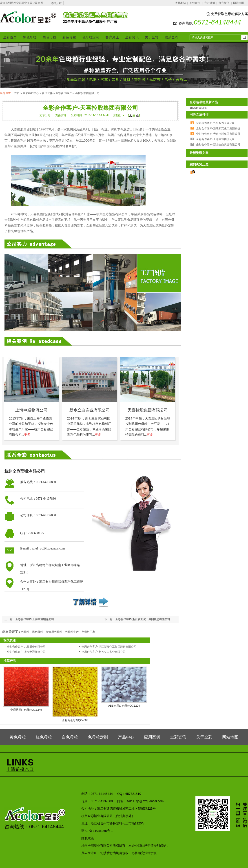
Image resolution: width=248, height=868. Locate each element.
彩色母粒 (69, 37)
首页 (17, 93)
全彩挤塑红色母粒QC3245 (26, 710)
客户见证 (112, 37)
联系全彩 (171, 37)
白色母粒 (49, 37)
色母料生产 (72, 632)
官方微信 (224, 3)
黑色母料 (38, 632)
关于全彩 (152, 37)
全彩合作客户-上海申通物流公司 (35, 619)
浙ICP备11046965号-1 (97, 831)
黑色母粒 (30, 37)
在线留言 (195, 3)
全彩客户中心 (31, 93)
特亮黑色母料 (54, 632)
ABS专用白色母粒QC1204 (124, 706)
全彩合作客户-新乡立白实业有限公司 (104, 652)
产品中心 (126, 737)
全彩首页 (10, 37)
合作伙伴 (47, 93)
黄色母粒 (18, 737)
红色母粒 (44, 737)
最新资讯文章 (199, 153)
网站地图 (239, 3)
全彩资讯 (132, 37)
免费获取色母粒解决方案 (229, 14)
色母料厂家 (88, 632)
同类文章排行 (199, 114)
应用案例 (152, 737)
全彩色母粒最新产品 (204, 102)
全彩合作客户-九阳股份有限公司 (26, 647)
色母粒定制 (91, 37)
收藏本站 (180, 3)
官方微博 (210, 3)
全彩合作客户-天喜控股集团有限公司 (77, 93)
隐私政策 (88, 838)
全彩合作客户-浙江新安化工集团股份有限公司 (143, 619)
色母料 (25, 632)
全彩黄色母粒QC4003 (75, 720)
